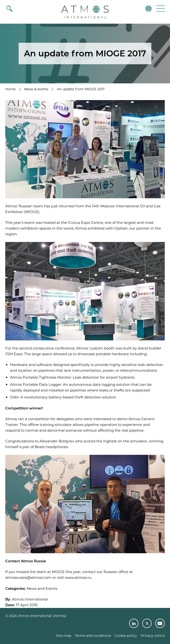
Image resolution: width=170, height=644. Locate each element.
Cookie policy (126, 636)
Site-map (64, 636)
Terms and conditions (93, 636)
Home (10, 89)
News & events (36, 89)
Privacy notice (153, 636)
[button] (160, 8)
